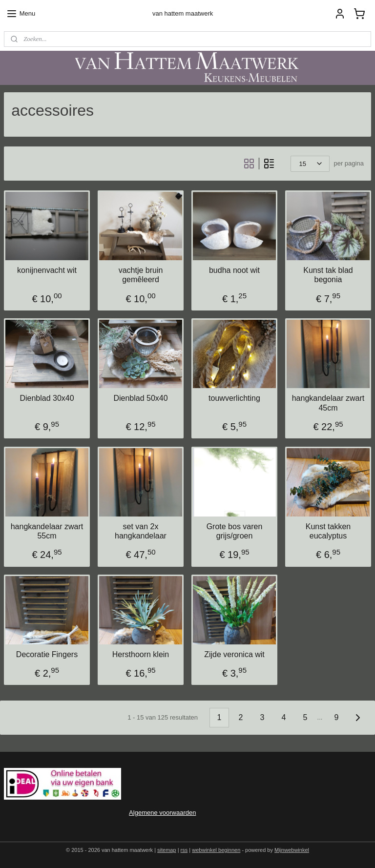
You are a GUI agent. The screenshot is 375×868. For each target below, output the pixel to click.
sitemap (167, 850)
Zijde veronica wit (234, 654)
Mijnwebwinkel (292, 850)
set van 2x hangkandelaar (141, 531)
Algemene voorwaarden (162, 813)
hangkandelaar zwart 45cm (328, 403)
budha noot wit (234, 270)
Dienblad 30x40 (47, 398)
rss (184, 850)
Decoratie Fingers (47, 654)
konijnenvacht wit (47, 270)
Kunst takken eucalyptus (328, 531)
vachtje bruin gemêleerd (141, 275)
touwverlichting (234, 398)
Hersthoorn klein (141, 654)
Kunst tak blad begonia (328, 275)
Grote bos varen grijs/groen (235, 531)
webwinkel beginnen (216, 850)
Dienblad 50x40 (140, 398)
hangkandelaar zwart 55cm (47, 531)
